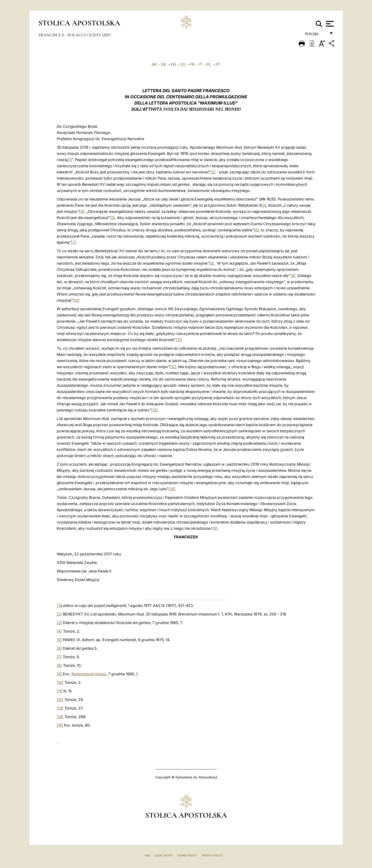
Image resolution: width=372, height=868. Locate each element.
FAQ (147, 855)
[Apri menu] (329, 24)
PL (209, 64)
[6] (256, 230)
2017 (107, 35)
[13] (154, 410)
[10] (76, 300)
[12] (173, 367)
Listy (96, 35)
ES (183, 64)
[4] (82, 211)
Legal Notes (164, 855)
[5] (113, 218)
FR (192, 64)
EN (173, 64)
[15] (214, 528)
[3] (264, 205)
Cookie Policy (187, 855)
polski (316, 35)
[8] (212, 263)
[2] (213, 172)
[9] (293, 276)
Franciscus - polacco (63, 35)
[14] (172, 489)
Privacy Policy (212, 855)
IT (200, 64)
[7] (73, 242)
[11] (179, 340)
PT (218, 64)
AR (154, 64)
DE (164, 64)
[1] (70, 160)
